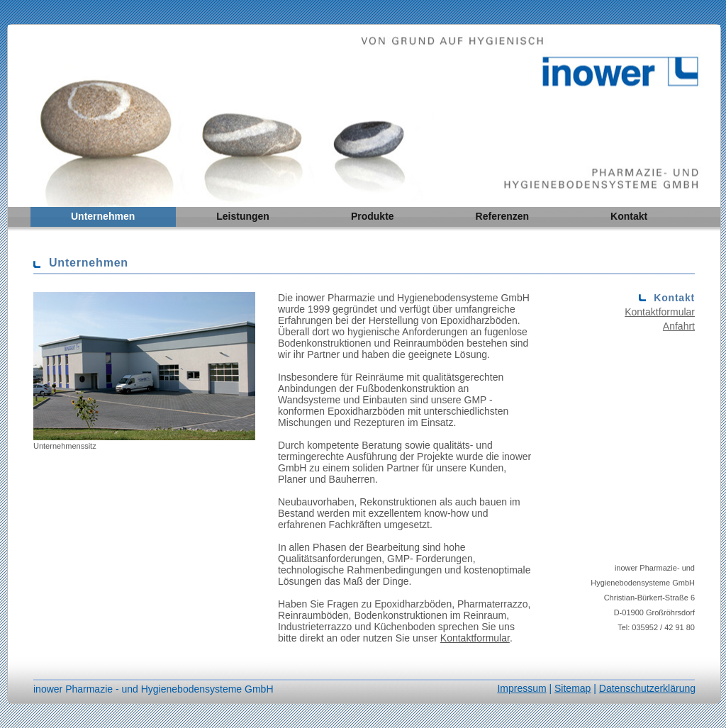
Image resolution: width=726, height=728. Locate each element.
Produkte (373, 216)
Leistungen (243, 216)
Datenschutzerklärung (647, 688)
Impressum (521, 688)
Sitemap (573, 688)
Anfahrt (679, 326)
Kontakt (629, 216)
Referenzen (502, 216)
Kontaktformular (475, 638)
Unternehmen (103, 216)
